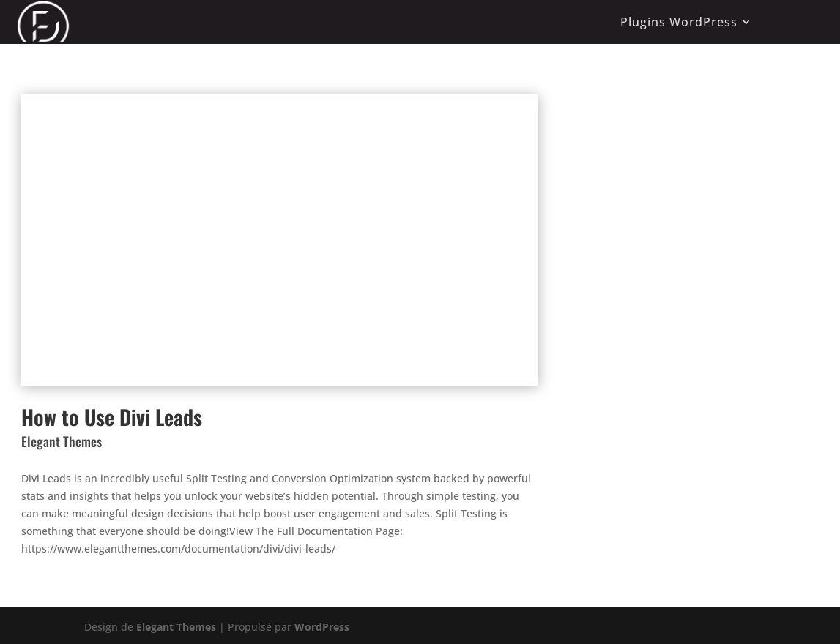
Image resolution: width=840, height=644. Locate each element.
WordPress (322, 627)
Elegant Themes (176, 627)
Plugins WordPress (679, 22)
